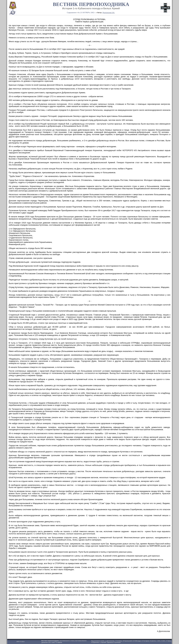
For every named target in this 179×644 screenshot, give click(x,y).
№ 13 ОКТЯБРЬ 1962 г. (87, 13)
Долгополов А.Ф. (109, 13)
